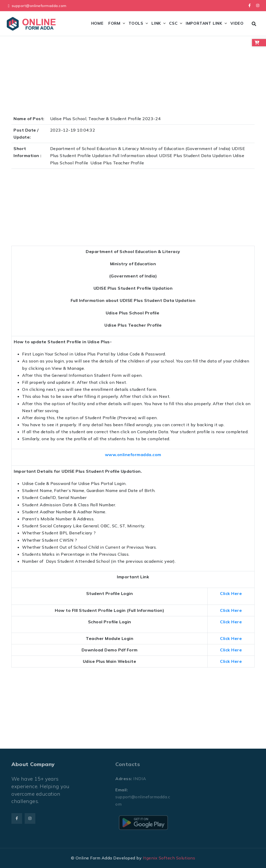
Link (156, 23)
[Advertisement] (133, 77)
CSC (173, 23)
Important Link (204, 23)
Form (114, 23)
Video (237, 23)
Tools (136, 23)
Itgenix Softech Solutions (169, 858)
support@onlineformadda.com (39, 6)
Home (97, 23)
